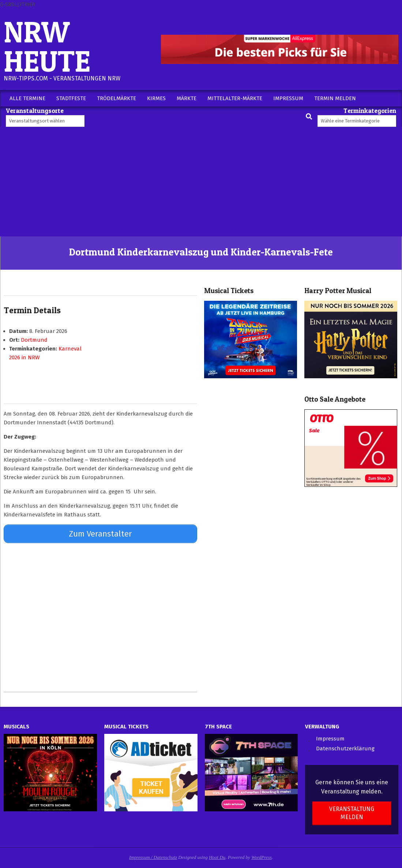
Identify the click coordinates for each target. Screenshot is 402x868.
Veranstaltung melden (352, 812)
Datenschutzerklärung (345, 748)
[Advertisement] (201, 182)
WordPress (262, 856)
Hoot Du (217, 856)
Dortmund (34, 340)
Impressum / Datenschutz (153, 856)
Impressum (330, 738)
